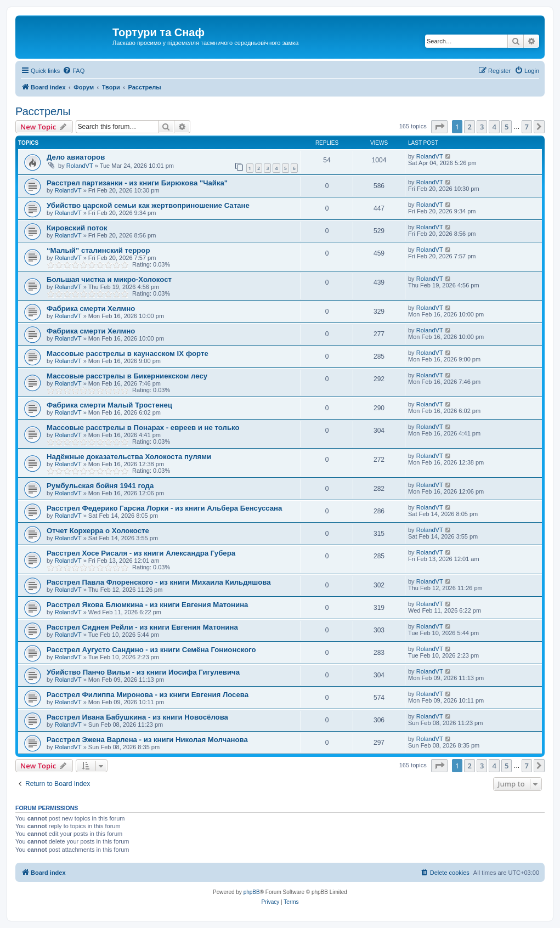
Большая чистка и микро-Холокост (109, 279)
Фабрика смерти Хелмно (91, 309)
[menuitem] (73, 71)
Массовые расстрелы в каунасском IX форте (128, 353)
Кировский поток (77, 228)
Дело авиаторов (76, 157)
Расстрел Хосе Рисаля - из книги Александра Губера (141, 553)
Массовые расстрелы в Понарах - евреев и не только (143, 428)
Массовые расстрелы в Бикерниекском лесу (127, 376)
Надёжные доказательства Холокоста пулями (129, 457)
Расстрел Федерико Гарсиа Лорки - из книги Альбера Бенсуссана (164, 508)
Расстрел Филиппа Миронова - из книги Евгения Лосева (148, 695)
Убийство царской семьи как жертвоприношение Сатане (148, 205)
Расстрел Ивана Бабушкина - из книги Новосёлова (137, 717)
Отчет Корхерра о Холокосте (98, 531)
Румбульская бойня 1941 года (100, 486)
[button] (439, 127)
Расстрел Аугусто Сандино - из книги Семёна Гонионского (151, 650)
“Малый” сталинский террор (98, 250)
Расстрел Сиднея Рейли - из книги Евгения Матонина (142, 627)
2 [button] (469, 127)
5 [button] (507, 127)
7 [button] (527, 127)
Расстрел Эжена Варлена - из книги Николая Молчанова (147, 740)
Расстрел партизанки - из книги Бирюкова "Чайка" (137, 183)
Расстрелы (43, 111)
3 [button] (482, 127)
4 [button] (494, 127)
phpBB (252, 892)
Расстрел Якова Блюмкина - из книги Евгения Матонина (147, 605)
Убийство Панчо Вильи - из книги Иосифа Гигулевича (143, 672)
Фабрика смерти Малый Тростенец (109, 405)
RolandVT (80, 166)
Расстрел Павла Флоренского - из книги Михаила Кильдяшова (159, 582)
